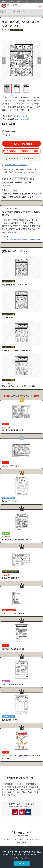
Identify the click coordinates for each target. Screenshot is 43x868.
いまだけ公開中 (10, 124)
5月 (26, 182)
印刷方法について (33, 158)
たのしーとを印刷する (23, 144)
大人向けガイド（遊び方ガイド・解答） (23, 151)
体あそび (6, 681)
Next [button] (39, 60)
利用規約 (7, 839)
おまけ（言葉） (8, 498)
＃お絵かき (14, 190)
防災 (6, 646)
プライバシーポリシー (32, 839)
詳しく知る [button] (24, 858)
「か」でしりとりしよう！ (11, 501)
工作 (6, 424)
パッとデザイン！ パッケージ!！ (14, 285)
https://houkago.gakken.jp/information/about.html (22, 239)
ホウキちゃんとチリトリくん (13, 430)
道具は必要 (6, 186)
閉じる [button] (22, 863)
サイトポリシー (17, 839)
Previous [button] (4, 60)
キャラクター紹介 (22, 119)
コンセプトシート (20, 116)
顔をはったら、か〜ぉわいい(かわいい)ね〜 (19, 386)
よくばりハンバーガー (10, 466)
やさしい (6, 182)
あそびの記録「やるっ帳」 (16, 165)
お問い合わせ (22, 843)
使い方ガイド (13, 158)
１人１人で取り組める (21, 179)
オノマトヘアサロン (10, 318)
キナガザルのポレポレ (11, 572)
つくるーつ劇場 (16, 11)
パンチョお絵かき (9, 610)
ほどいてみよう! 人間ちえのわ (14, 684)
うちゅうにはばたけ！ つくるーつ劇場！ (17, 350)
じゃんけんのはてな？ (10, 578)
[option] (21, 60)
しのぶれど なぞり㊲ (11, 720)
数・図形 (6, 533)
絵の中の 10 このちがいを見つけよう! (17, 539)
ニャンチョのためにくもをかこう (15, 613)
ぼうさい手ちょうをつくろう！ (13, 649)
